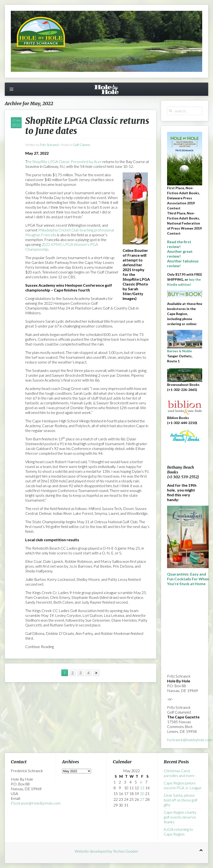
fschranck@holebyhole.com (190, 740)
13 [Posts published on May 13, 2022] (142, 788)
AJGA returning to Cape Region (178, 832)
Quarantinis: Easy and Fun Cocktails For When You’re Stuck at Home (188, 579)
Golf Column (82, 145)
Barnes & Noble (179, 351)
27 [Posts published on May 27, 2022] (142, 799)
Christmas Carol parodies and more (179, 773)
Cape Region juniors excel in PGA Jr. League (183, 785)
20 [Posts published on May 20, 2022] (142, 793)
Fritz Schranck (50, 145)
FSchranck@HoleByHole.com (36, 803)
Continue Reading (40, 646)
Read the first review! (179, 244)
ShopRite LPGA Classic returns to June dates (87, 126)
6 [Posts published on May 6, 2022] (141, 782)
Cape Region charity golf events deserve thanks (180, 817)
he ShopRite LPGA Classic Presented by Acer (65, 161)
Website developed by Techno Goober (107, 851)
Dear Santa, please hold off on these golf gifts (181, 800)
